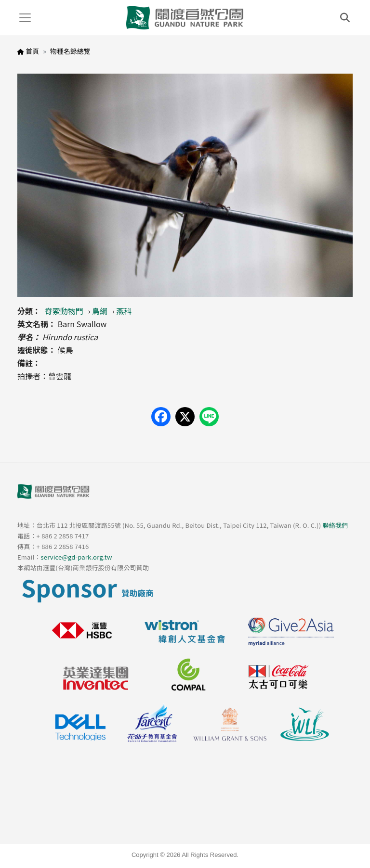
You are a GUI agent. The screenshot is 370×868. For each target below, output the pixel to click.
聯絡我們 (335, 525)
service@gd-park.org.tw (76, 557)
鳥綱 (100, 311)
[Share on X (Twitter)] (185, 417)
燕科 (124, 311)
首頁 (32, 51)
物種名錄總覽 (70, 51)
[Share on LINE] (209, 417)
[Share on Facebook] (161, 417)
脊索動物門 (64, 311)
